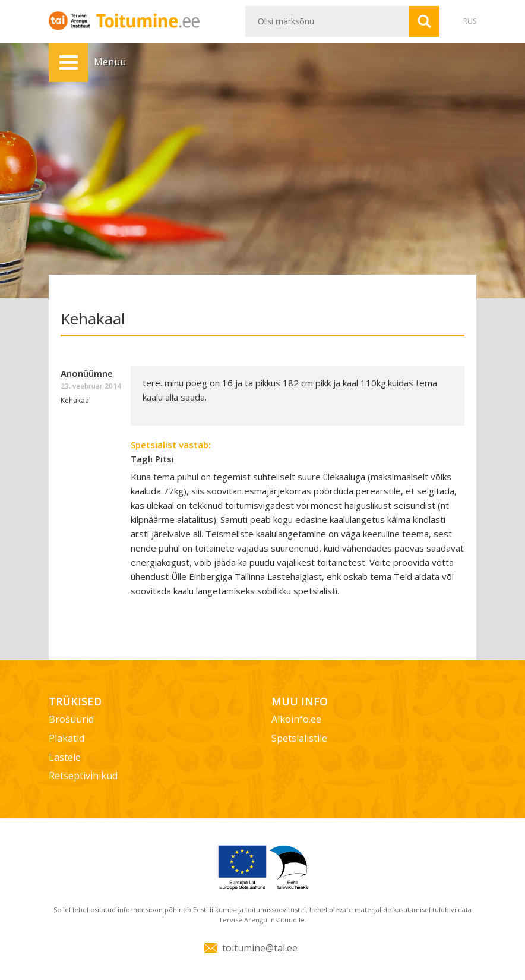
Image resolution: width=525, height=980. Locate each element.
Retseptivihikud (83, 776)
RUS (470, 21)
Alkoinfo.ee (296, 719)
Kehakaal (76, 400)
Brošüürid (71, 719)
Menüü (68, 62)
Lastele (65, 757)
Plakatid (67, 738)
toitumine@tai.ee (260, 948)
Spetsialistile (299, 738)
